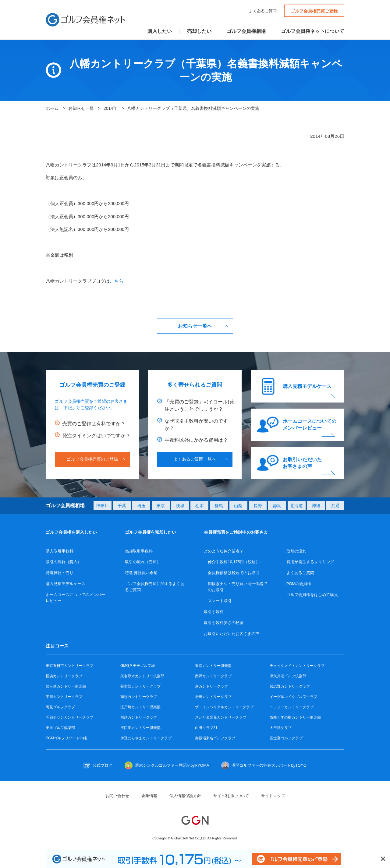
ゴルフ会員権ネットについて (313, 31)
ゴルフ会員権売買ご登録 (314, 11)
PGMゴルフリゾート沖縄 (66, 738)
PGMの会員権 (299, 584)
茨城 (180, 506)
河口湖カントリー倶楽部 (140, 728)
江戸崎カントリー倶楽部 (140, 707)
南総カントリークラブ (139, 697)
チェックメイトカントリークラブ (297, 666)
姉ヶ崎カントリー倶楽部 (66, 686)
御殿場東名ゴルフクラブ (215, 738)
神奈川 (102, 506)
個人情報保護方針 (185, 796)
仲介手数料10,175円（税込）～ (236, 562)
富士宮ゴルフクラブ (286, 738)
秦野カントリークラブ (213, 676)
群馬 (219, 506)
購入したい (160, 31)
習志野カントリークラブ (290, 686)
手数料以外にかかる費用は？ (196, 440)
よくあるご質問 (263, 11)
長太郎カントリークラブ (140, 686)
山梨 (238, 506)
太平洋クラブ (281, 728)
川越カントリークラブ (139, 717)
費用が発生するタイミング (310, 562)
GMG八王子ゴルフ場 (138, 666)
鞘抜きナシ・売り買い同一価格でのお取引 (238, 587)
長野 (258, 506)
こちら (117, 281)
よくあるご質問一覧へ (195, 459)
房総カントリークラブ (213, 697)
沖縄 (316, 506)
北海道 (296, 506)
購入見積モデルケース (307, 386)
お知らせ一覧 (81, 108)
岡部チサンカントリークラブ (69, 717)
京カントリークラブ (211, 686)
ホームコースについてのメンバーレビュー (310, 425)
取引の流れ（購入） (64, 562)
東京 (161, 506)
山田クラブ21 (206, 728)
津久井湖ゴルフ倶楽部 (288, 676)
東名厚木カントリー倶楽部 (142, 676)
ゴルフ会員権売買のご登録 (92, 459)
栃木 (200, 506)
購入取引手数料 (60, 551)
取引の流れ (296, 551)
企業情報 (149, 796)
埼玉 (141, 506)
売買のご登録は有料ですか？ (94, 424)
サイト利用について (231, 796)
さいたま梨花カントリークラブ (221, 717)
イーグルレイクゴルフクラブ (293, 697)
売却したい (199, 31)
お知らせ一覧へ (195, 326)
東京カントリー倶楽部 (213, 666)
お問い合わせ (117, 796)
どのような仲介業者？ (224, 551)
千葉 (122, 506)
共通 (335, 506)
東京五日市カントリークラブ (69, 666)
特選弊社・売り (60, 573)
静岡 (277, 506)
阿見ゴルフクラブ (60, 707)
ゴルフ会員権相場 (246, 31)
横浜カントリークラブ (64, 676)
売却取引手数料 (139, 551)
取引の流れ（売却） (143, 562)
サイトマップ (273, 796)
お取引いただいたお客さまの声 (302, 463)
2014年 (110, 108)
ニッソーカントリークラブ (292, 707)
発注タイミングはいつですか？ (96, 436)
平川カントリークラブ (64, 697)
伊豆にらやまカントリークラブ (146, 738)
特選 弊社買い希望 (141, 573)
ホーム (52, 108)
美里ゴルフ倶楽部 (60, 728)
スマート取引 (220, 601)
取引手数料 (214, 612)
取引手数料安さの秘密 (224, 623)
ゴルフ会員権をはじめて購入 (312, 595)
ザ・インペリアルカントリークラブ (224, 707)
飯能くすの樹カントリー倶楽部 (295, 717)
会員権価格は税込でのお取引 (234, 573)
